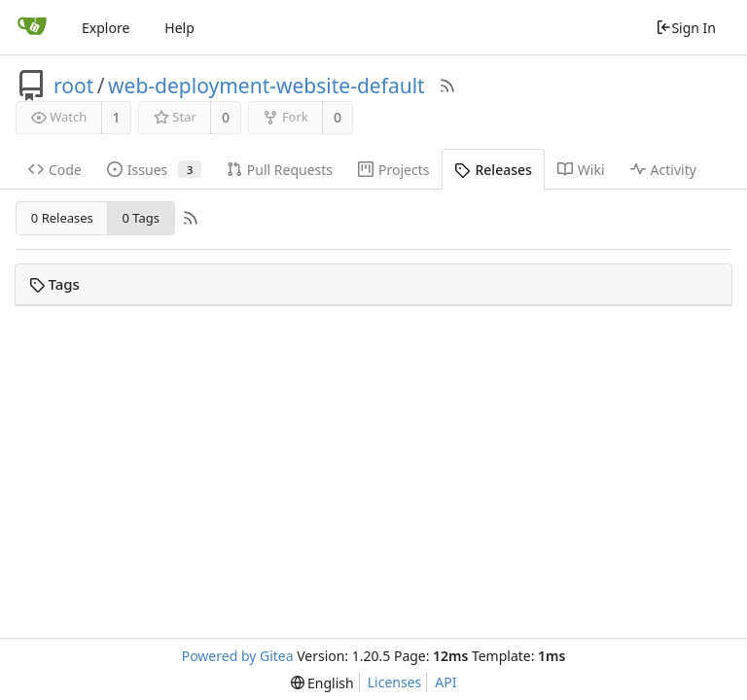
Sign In (686, 28)
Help (179, 28)
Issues (154, 170)
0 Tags (142, 218)
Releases (493, 170)
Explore (106, 28)
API (445, 682)
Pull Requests (280, 170)
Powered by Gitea (238, 656)
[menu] (322, 683)
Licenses (395, 682)
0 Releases (62, 218)
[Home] (32, 27)
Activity (663, 170)
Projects (393, 170)
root (73, 86)
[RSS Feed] (447, 86)
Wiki (581, 170)
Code (55, 170)
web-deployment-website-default (267, 86)
